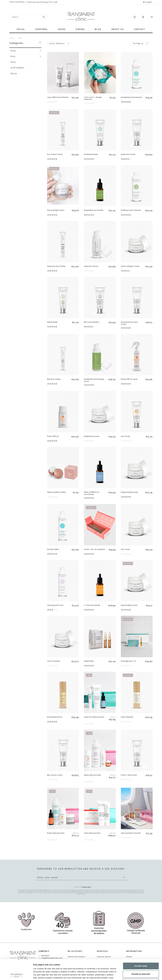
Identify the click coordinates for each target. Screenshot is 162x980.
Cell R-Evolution (54, 661)
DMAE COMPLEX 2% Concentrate (92, 493)
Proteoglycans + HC (128, 661)
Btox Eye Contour (54, 379)
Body (13, 56)
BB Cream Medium (92, 322)
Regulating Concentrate (94, 210)
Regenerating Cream (130, 492)
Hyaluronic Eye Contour (56, 266)
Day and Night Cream (56, 210)
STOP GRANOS (17, 68)
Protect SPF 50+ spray (129, 379)
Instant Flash (89, 661)
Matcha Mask (52, 322)
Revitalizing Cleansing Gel (131, 97)
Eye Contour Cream (55, 154)
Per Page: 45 (138, 43)
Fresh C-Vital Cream (129, 775)
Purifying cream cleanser (131, 210)
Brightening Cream (92, 436)
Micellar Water (53, 549)
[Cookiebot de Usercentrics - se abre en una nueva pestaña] (16, 975)
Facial (13, 51)
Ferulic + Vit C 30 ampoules (95, 549)
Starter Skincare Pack (92, 775)
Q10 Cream (125, 549)
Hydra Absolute (127, 717)
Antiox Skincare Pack (92, 833)
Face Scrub (125, 436)
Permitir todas (141, 947)
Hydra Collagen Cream (130, 266)
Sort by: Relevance (57, 43)
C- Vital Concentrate (92, 605)
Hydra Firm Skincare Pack (94, 717)
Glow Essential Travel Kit (131, 833)
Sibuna (14, 74)
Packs (13, 62)
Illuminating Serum (55, 717)
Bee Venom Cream (55, 775)
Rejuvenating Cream (129, 605)
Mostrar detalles (137, 975)
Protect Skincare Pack (56, 833)
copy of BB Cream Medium (58, 97)
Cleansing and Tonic (55, 605)
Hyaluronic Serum (91, 266)
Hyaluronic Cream (128, 154)
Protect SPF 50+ (53, 436)
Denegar (141, 963)
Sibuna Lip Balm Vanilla (56, 492)
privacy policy (86, 887)
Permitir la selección (141, 955)
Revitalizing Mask (91, 154)
